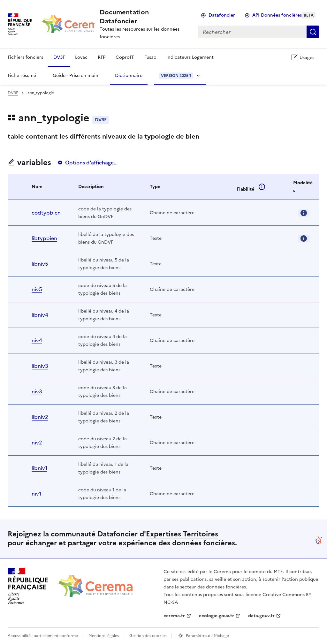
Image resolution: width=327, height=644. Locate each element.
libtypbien (44, 238)
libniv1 (39, 468)
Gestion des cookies (148, 636)
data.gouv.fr (261, 616)
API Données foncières (284, 15)
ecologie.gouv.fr (217, 616)
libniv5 (40, 264)
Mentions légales (104, 636)
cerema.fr (174, 616)
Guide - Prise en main (76, 76)
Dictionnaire (129, 76)
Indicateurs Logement (190, 57)
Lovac (81, 57)
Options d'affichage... (91, 163)
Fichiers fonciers (25, 57)
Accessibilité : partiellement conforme (43, 636)
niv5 (37, 289)
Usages (302, 58)
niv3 (37, 391)
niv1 (36, 494)
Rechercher (313, 32)
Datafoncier (222, 15)
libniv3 (40, 366)
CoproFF (125, 57)
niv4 (37, 340)
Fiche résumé (22, 76)
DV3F (59, 57)
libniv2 (40, 417)
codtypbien (46, 213)
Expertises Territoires (182, 534)
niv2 (37, 443)
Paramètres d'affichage (207, 636)
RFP (102, 57)
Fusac (150, 57)
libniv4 (40, 315)
